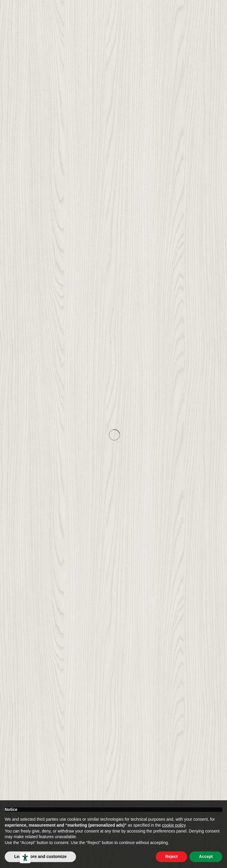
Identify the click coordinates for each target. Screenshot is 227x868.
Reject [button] (171, 856)
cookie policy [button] (174, 825)
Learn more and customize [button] (40, 856)
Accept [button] (206, 856)
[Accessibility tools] (25, 858)
